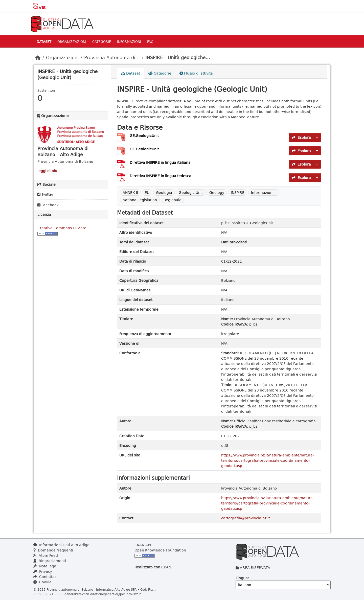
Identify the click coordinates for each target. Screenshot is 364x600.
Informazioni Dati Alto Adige (61, 545)
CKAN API (143, 545)
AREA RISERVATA (255, 568)
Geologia (164, 192)
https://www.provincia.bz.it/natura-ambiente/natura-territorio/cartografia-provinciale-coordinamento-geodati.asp (268, 460)
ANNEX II (130, 192)
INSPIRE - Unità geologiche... (178, 57)
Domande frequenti (53, 550)
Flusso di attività (196, 73)
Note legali (46, 566)
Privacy (43, 571)
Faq (150, 42)
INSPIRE (238, 192)
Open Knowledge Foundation (160, 550)
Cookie (42, 582)
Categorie (102, 42)
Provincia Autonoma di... (112, 57)
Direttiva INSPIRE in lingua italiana (160, 162)
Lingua (242, 578)
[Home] (38, 57)
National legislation (140, 200)
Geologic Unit (191, 192)
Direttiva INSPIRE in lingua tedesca (161, 176)
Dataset (44, 42)
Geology (217, 192)
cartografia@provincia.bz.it (245, 518)
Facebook (48, 205)
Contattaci (45, 577)
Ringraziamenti (50, 561)
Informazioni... (264, 192)
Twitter (45, 194)
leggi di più (47, 171)
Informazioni (129, 42)
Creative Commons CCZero (62, 228)
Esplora (301, 137)
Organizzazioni (72, 42)
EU (147, 192)
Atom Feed (46, 555)
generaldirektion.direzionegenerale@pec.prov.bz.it (103, 594)
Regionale (173, 200)
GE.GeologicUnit (144, 136)
